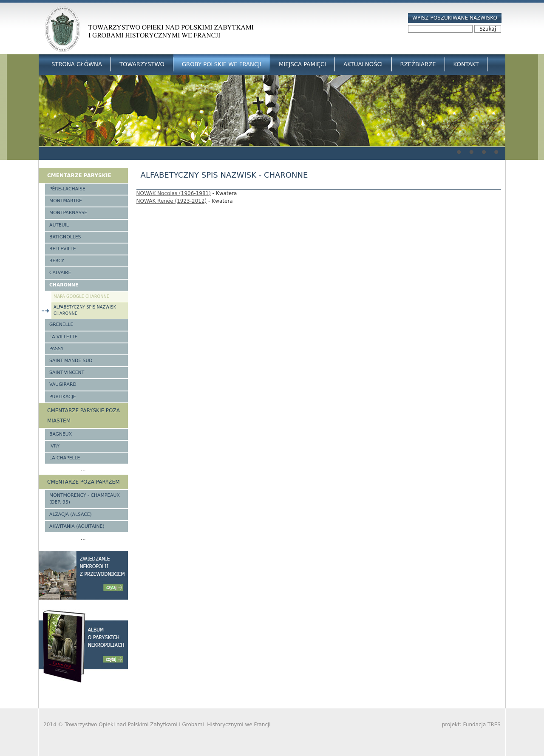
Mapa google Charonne (81, 296)
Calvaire (60, 273)
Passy (57, 349)
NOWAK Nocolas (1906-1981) (174, 193)
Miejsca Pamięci (302, 64)
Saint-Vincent (67, 372)
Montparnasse (68, 213)
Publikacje (63, 397)
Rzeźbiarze (418, 64)
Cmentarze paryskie (79, 176)
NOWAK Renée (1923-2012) (172, 201)
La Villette (63, 337)
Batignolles (65, 237)
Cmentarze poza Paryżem (84, 482)
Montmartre (66, 201)
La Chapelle (65, 458)
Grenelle (61, 324)
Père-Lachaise (67, 189)
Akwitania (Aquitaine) (77, 526)
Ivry (54, 446)
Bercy (57, 261)
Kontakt (466, 64)
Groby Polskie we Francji (222, 64)
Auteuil (59, 225)
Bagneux (61, 434)
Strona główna (77, 64)
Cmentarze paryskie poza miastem (84, 416)
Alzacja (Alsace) (71, 514)
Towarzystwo (142, 64)
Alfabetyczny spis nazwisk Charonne (85, 310)
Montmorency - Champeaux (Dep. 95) (85, 499)
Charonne (64, 285)
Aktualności (363, 64)
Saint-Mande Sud (71, 361)
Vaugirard (63, 384)
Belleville (63, 249)
